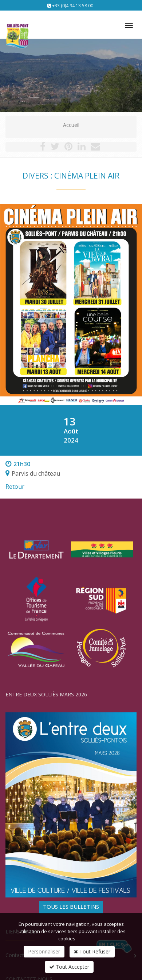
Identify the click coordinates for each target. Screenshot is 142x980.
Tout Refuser (92, 951)
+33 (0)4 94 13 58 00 (73, 6)
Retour (15, 487)
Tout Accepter (69, 967)
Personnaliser (44, 951)
